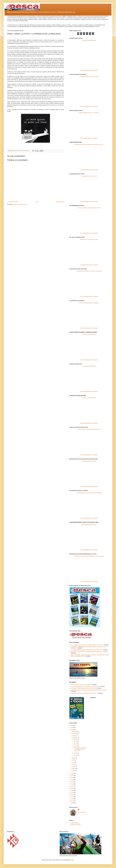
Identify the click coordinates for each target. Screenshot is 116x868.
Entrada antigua (59, 202)
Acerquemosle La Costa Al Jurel (89, 176)
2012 (72, 797)
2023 (72, 773)
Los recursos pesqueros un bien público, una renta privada (85, 686)
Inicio (37, 202)
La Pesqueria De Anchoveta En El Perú (89, 77)
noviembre (75, 734)
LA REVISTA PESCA (76, 825)
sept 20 (75, 746)
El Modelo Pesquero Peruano (89, 40)
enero (74, 771)
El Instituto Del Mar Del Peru (89, 398)
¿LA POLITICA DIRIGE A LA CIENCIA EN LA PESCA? (84, 693)
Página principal (74, 823)
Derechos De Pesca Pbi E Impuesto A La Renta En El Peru (89, 144)
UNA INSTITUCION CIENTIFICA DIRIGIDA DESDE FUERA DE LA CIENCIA (89, 652)
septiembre (75, 738)
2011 (72, 799)
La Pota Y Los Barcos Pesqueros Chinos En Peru (89, 208)
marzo (74, 766)
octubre (74, 736)
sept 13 (75, 753)
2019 (72, 782)
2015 (72, 790)
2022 (72, 775)
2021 (72, 778)
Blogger (72, 860)
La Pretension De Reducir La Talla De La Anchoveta (89, 271)
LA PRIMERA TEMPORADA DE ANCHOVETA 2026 (83, 688)
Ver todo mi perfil (82, 812)
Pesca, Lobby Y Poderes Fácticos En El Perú (89, 429)
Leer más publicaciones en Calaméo (89, 70)
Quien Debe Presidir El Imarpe (89, 525)
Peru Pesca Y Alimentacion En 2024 (89, 239)
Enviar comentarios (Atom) (21, 204)
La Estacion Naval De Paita (89, 366)
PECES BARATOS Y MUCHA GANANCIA (81, 685)
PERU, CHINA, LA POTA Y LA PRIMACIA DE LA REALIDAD (80, 749)
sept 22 (75, 744)
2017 (72, 786)
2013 (72, 795)
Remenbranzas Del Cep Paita (89, 461)
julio (73, 760)
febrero (74, 769)
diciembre (75, 731)
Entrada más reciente (13, 202)
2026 (72, 725)
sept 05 (75, 755)
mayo (74, 762)
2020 (72, 780)
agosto (74, 758)
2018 (72, 784)
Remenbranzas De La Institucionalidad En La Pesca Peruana (89, 556)
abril (73, 764)
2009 (72, 803)
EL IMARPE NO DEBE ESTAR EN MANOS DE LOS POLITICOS (86, 650)
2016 (72, 788)
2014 (72, 792)
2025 (72, 728)
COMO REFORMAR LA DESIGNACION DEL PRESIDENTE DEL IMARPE (88, 690)
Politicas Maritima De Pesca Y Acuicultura (89, 113)
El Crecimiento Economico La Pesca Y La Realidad (89, 493)
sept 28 (75, 740)
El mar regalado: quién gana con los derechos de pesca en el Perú (87, 645)
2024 (72, 730)
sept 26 (75, 742)
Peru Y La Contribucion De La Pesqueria (89, 303)
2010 (72, 801)
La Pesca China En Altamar (89, 334)
